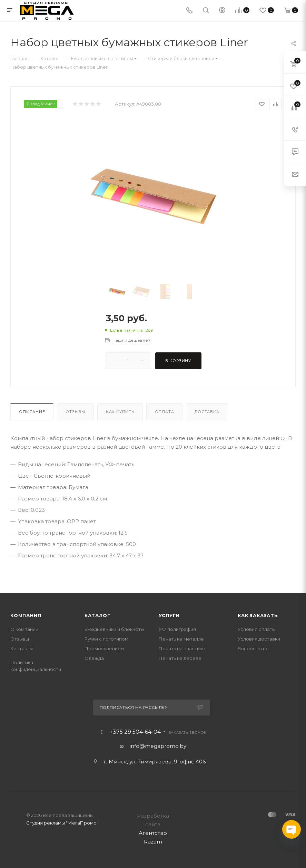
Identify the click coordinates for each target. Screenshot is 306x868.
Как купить (120, 412)
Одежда (94, 658)
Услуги (169, 615)
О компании (24, 629)
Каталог (97, 615)
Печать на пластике (182, 648)
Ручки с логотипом (106, 639)
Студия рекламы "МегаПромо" (62, 823)
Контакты (22, 648)
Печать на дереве (180, 658)
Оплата (165, 412)
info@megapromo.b (157, 746)
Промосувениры (104, 648)
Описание (32, 412)
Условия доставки (259, 639)
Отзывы (75, 412)
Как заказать (258, 615)
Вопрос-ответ (254, 648)
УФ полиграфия (177, 629)
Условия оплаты (257, 629)
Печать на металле (181, 639)
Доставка (207, 412)
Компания (26, 615)
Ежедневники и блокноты (114, 629)
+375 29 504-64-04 (135, 732)
